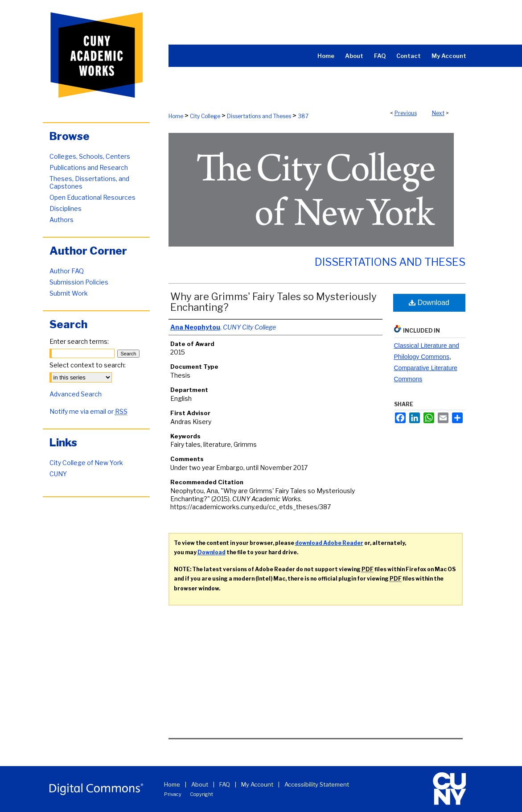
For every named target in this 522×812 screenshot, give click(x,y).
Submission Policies (79, 282)
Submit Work (69, 293)
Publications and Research (89, 167)
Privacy (173, 794)
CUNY (58, 474)
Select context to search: (88, 365)
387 (303, 116)
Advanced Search (76, 394)
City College (205, 116)
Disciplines (66, 208)
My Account (257, 784)
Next (438, 113)
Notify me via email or (88, 411)
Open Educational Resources (92, 197)
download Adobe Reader (329, 543)
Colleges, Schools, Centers (90, 156)
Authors (62, 220)
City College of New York (86, 463)
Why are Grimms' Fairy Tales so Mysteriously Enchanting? (273, 302)
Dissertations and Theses (259, 116)
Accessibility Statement (317, 784)
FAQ (225, 784)
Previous (406, 113)
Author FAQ (67, 271)
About (200, 784)
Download (429, 303)
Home (176, 116)
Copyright (201, 794)
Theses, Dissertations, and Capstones (89, 182)
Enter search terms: (79, 341)
